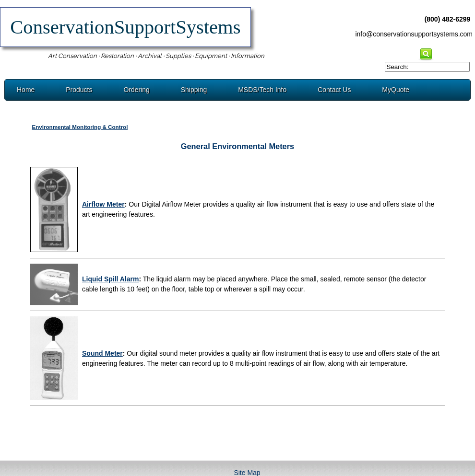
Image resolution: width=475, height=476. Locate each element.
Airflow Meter (103, 204)
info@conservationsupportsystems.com (414, 34)
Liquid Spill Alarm (111, 279)
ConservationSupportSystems (125, 27)
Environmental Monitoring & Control (80, 127)
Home (26, 90)
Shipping (194, 90)
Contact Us (334, 90)
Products (79, 90)
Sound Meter (102, 353)
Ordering (136, 90)
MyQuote (396, 90)
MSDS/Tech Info (262, 90)
